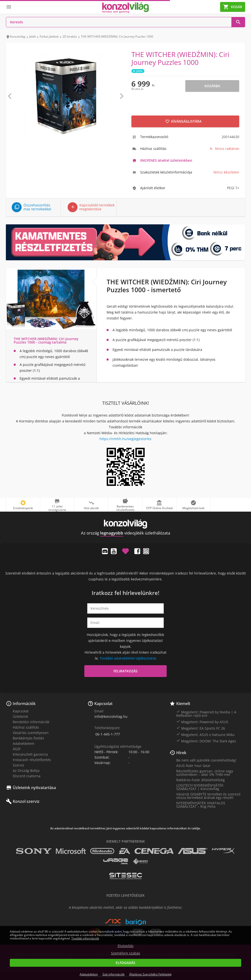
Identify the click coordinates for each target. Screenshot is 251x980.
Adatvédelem (24, 743)
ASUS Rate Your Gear (193, 766)
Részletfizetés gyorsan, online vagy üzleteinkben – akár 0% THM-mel (205, 773)
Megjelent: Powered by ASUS (202, 722)
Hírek (181, 753)
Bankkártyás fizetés (28, 738)
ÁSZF (17, 749)
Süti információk (113, 974)
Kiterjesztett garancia (30, 754)
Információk (24, 704)
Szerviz (19, 765)
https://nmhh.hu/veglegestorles (125, 439)
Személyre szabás (126, 953)
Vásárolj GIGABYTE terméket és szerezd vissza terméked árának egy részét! (208, 796)
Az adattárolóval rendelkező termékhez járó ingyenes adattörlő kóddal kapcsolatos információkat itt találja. (125, 828)
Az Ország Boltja (26, 771)
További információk (85, 938)
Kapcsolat (21, 711)
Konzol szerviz (26, 801)
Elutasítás (126, 946)
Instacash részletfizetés (32, 760)
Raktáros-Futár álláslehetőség (201, 780)
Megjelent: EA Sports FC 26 (201, 728)
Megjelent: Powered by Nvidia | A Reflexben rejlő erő (206, 714)
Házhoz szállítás (26, 727)
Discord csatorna (27, 776)
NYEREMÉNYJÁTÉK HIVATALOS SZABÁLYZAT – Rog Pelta (201, 805)
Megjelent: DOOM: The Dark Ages (206, 741)
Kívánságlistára (183, 121)
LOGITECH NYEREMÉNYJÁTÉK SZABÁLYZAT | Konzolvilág (200, 787)
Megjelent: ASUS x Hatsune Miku (205, 735)
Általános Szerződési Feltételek (150, 974)
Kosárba (212, 86)
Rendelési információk (31, 722)
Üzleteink (20, 716)
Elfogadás (125, 963)
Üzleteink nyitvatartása (34, 788)
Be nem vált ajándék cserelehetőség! (206, 760)
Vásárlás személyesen (31, 733)
